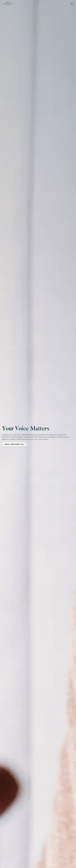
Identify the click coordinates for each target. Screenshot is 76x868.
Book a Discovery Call (14, 444)
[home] (8, 4)
